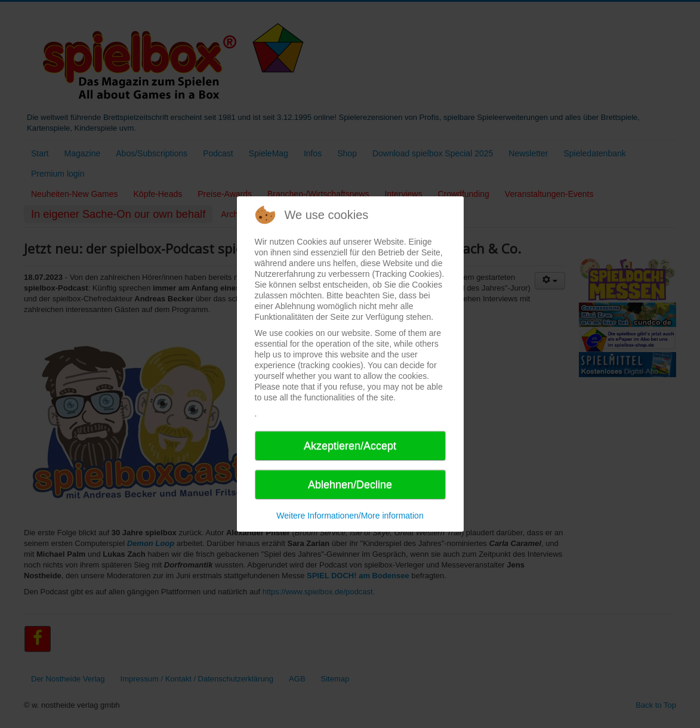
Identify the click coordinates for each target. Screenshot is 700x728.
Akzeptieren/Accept (350, 446)
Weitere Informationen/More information (350, 516)
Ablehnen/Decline (350, 485)
